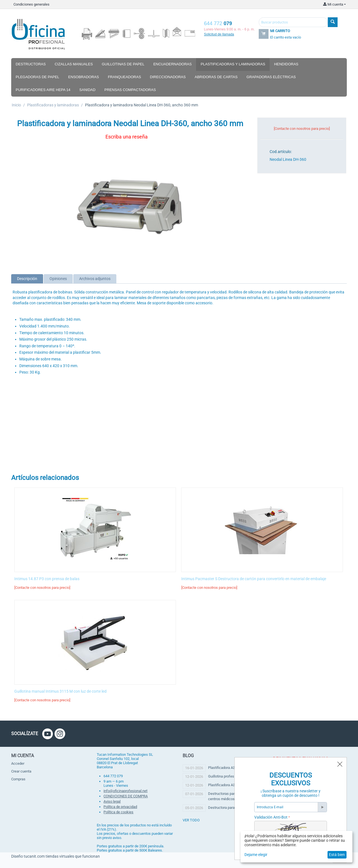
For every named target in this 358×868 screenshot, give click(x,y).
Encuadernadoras (172, 64)
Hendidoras (286, 64)
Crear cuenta (21, 771)
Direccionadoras (168, 77)
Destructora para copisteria (230, 808)
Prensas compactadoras (130, 90)
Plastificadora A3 (222, 768)
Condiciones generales (31, 4)
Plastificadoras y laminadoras (233, 64)
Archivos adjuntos (95, 279)
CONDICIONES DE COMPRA (126, 796)
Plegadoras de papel (37, 77)
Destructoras (31, 64)
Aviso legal (112, 801)
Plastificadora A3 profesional (231, 785)
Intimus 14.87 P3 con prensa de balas (47, 579)
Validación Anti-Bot (271, 817)
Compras (18, 779)
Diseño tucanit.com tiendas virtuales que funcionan (56, 856)
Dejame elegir (256, 855)
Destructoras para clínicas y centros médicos (230, 796)
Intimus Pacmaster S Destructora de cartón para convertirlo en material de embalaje (254, 579)
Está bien (337, 855)
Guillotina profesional (225, 776)
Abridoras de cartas (216, 77)
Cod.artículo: (281, 152)
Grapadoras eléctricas (271, 77)
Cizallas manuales (74, 64)
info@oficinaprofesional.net (125, 791)
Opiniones (58, 279)
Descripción (27, 279)
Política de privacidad (120, 807)
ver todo (191, 820)
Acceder (18, 763)
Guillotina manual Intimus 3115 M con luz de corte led (60, 691)
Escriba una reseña (127, 137)
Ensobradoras (84, 77)
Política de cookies (118, 812)
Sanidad (88, 90)
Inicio (16, 105)
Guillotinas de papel (123, 64)
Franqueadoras (124, 77)
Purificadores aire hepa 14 (43, 90)
